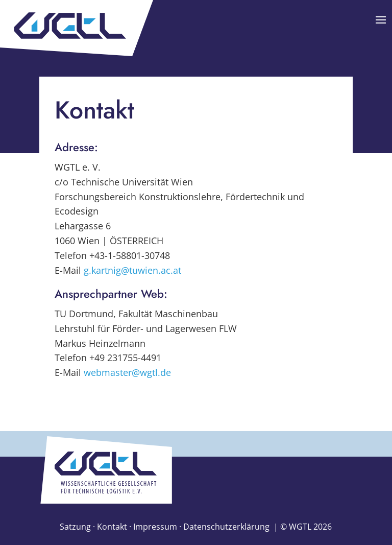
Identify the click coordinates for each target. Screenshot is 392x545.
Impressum (155, 527)
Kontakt (112, 527)
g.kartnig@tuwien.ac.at (132, 270)
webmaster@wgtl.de (127, 372)
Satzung (75, 527)
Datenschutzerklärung (226, 527)
